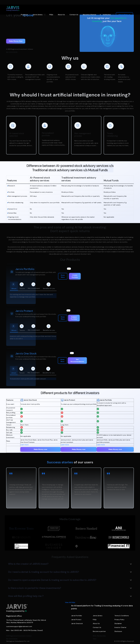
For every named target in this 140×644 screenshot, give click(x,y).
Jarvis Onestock (77, 623)
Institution (107, 15)
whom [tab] (14, 370)
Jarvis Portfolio (77, 616)
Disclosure (118, 631)
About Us (61, 15)
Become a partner (99, 631)
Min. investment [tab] (34, 286)
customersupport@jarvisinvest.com (19, 626)
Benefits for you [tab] (49, 286)
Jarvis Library (38, 15)
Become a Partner (90, 15)
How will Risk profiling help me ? (26, 596)
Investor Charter (120, 627)
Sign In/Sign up (124, 15)
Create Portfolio (75, 276)
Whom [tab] (14, 286)
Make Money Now (16, 41)
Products (24, 15)
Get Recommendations (77, 360)
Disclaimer (118, 623)
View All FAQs (70, 602)
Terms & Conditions (122, 616)
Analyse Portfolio (74, 318)
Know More (63, 276)
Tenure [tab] (22, 286)
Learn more (24, 445)
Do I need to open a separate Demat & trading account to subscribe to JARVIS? (52, 580)
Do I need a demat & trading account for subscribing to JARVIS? (44, 572)
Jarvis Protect (76, 620)
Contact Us (74, 15)
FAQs (51, 15)
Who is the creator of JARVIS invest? (28, 564)
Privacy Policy (119, 620)
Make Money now (40, 449)
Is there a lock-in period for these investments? (35, 588)
